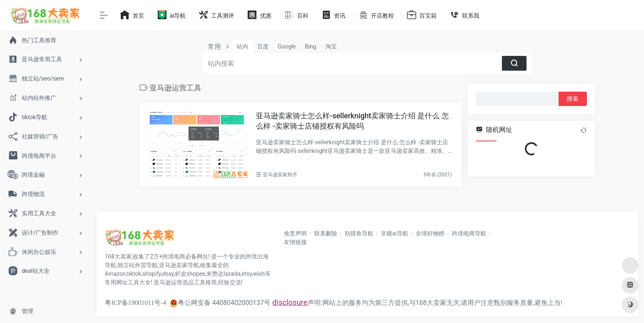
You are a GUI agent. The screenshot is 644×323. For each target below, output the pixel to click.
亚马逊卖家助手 (280, 175)
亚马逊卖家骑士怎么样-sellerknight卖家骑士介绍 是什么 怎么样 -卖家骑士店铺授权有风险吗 (352, 121)
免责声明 (295, 233)
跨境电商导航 (469, 233)
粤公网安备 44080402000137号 (220, 303)
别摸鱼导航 (359, 233)
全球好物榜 (430, 233)
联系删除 (326, 233)
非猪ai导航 (394, 233)
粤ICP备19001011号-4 (136, 303)
